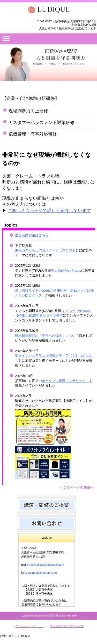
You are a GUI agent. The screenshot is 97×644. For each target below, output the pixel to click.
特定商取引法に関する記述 (67, 626)
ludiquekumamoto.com (42, 573)
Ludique (49, 10)
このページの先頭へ (77, 488)
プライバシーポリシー (29, 626)
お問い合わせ (47, 523)
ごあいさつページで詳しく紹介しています (49, 211)
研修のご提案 (47, 505)
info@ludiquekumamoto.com (46, 565)
